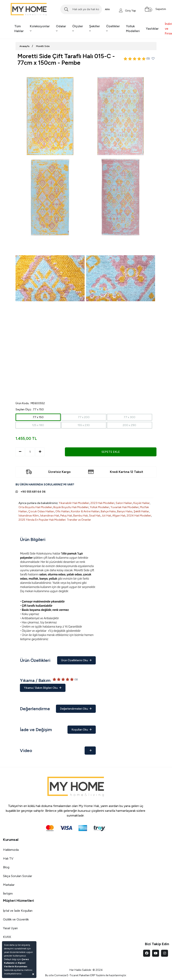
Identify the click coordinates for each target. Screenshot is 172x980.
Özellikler (113, 28)
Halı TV (8, 858)
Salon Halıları (124, 503)
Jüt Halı (106, 516)
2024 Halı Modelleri (139, 516)
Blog (6, 867)
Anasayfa (24, 46)
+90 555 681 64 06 (33, 492)
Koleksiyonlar (40, 28)
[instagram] (165, 953)
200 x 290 (129, 425)
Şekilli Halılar (141, 511)
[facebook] (147, 953)
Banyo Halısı (125, 511)
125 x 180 (38, 425)
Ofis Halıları (63, 511)
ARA (107, 9)
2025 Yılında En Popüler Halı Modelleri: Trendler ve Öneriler (55, 520)
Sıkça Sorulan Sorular (18, 876)
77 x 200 (84, 417)
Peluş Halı (66, 516)
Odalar (61, 28)
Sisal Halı (95, 516)
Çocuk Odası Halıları (41, 511)
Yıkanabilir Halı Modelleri (74, 503)
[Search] (81, 9)
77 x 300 (129, 417)
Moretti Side (43, 46)
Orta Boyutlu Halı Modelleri (35, 507)
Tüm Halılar (19, 29)
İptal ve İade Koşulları (18, 911)
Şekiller (95, 28)
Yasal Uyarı (10, 928)
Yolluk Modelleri (133, 29)
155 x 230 (84, 425)
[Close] (33, 974)
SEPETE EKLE (111, 452)
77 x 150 (38, 417)
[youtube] (156, 953)
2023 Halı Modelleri (102, 503)
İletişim (8, 893)
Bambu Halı (81, 516)
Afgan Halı (119, 516)
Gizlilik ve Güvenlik (16, 919)
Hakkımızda (11, 850)
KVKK (7, 937)
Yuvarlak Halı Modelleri (125, 507)
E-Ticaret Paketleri (78, 975)
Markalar (9, 885)
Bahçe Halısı (108, 511)
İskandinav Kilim (29, 516)
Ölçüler (78, 28)
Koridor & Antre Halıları (85, 511)
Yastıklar (152, 29)
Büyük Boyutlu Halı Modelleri (71, 507)
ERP (93, 975)
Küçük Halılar (142, 503)
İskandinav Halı (50, 516)
